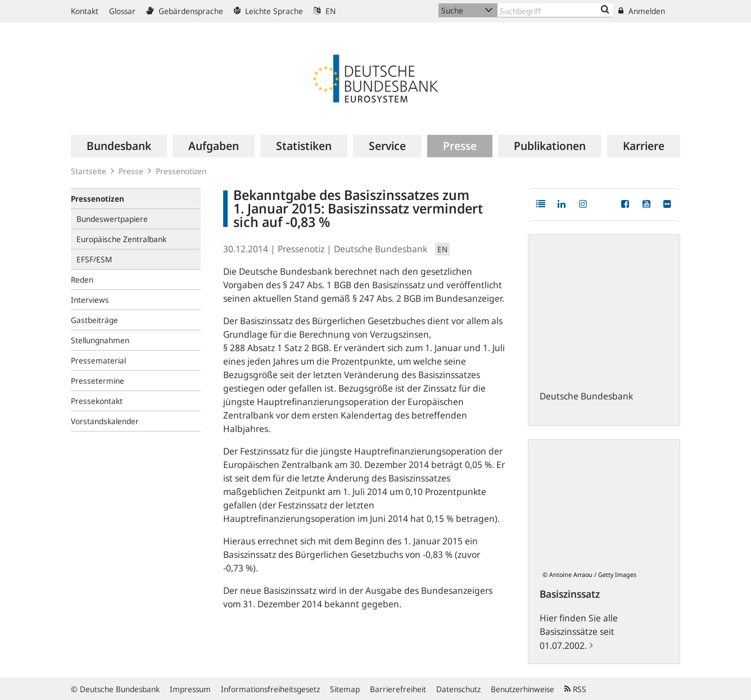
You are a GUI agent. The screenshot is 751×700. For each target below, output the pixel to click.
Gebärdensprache (185, 11)
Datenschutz (458, 689)
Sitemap (345, 689)
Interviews (90, 300)
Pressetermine (98, 381)
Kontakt (85, 11)
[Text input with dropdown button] (555, 10)
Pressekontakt (97, 401)
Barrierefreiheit (398, 689)
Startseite (89, 171)
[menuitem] (119, 146)
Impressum (190, 689)
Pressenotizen (181, 171)
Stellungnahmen (100, 340)
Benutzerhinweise (522, 689)
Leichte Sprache (268, 11)
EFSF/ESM (94, 259)
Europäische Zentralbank (121, 239)
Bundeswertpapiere (112, 219)
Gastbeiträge (94, 320)
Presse (131, 171)
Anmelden (642, 11)
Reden (82, 279)
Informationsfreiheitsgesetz (270, 689)
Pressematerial (98, 360)
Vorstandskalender (105, 421)
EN (325, 11)
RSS (575, 689)
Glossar (122, 11)
